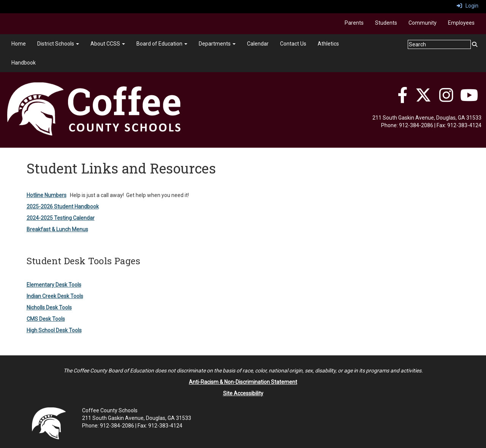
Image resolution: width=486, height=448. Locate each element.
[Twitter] (423, 99)
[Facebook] (402, 99)
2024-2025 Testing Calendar (61, 218)
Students (386, 23)
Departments (217, 44)
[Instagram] (446, 99)
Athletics (328, 44)
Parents (354, 23)
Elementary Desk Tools (54, 285)
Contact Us (293, 44)
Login (468, 6)
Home (19, 44)
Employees (461, 23)
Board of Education (162, 44)
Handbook (24, 63)
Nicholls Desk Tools (49, 308)
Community (423, 23)
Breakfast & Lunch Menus (57, 229)
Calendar (258, 44)
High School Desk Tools (54, 330)
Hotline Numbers (47, 195)
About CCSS (108, 44)
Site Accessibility (243, 393)
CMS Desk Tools (46, 319)
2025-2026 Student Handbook (63, 207)
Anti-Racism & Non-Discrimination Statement (243, 382)
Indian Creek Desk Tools (55, 296)
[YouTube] (469, 99)
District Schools (58, 44)
